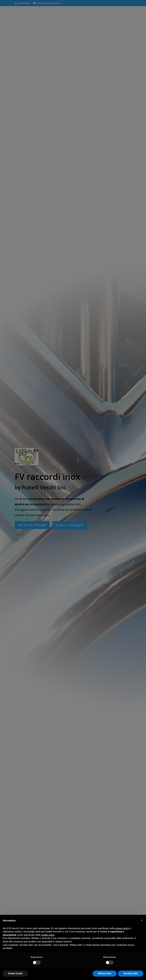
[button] (142, 920)
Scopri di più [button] (15, 973)
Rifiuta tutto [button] (105, 973)
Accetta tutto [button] (131, 973)
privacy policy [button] (122, 928)
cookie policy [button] (48, 935)
